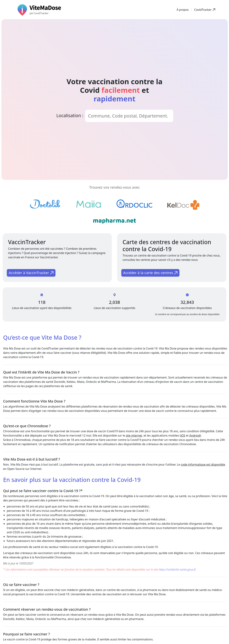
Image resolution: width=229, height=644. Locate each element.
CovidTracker (50, 348)
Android (195, 435)
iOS (183, 435)
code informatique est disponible (203, 465)
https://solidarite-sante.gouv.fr (177, 569)
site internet (134, 435)
